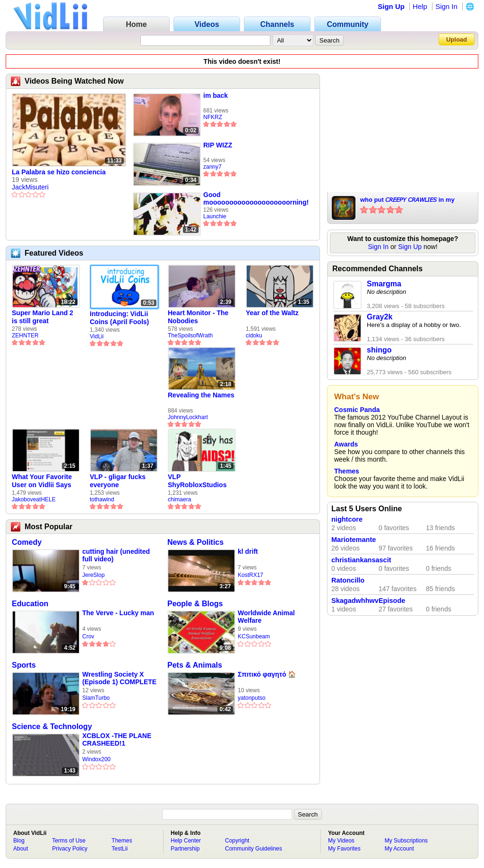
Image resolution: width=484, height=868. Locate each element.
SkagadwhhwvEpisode (368, 601)
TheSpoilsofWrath (190, 335)
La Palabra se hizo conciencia (59, 172)
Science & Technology (52, 726)
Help (420, 6)
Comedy (27, 542)
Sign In (446, 6)
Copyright (237, 841)
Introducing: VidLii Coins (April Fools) (119, 318)
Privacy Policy (70, 849)
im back (216, 95)
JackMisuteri (30, 187)
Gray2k (380, 317)
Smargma (384, 284)
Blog (19, 841)
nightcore (347, 519)
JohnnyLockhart (188, 417)
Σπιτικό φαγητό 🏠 (267, 674)
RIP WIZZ (218, 145)
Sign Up (391, 6)
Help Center (186, 841)
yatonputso (252, 698)
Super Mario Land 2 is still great (43, 317)
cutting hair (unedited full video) (116, 555)
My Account (399, 849)
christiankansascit (361, 560)
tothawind (102, 499)
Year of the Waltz (272, 313)
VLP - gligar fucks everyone (118, 481)
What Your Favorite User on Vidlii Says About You (42, 481)
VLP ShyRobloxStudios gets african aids (197, 481)
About (21, 849)
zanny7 (212, 167)
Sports (24, 665)
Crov (88, 636)
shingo (379, 350)
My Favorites (344, 849)
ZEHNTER (25, 335)
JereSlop (93, 575)
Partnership (185, 849)
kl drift (248, 551)
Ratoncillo (348, 580)
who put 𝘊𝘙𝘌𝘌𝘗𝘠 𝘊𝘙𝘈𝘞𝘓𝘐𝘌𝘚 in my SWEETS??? (407, 200)
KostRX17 (251, 575)
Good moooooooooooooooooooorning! (256, 198)
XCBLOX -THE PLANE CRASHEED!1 (117, 739)
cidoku (254, 335)
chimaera (179, 499)
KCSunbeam (254, 636)
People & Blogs (195, 604)
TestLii (120, 849)
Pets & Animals (195, 665)
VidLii (97, 336)
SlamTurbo (96, 698)
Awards (346, 444)
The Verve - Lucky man (118, 613)
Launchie (215, 216)
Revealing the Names (201, 395)
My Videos (341, 841)
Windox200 (96, 759)
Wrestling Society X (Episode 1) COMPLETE (119, 678)
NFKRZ (213, 117)
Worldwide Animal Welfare (266, 617)
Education (30, 604)
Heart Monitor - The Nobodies (198, 317)
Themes (347, 471)
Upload (457, 39)
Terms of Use (69, 841)
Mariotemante (354, 540)
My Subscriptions (406, 841)
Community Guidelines (254, 849)
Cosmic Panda (357, 410)
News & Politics (195, 542)
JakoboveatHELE (34, 499)
